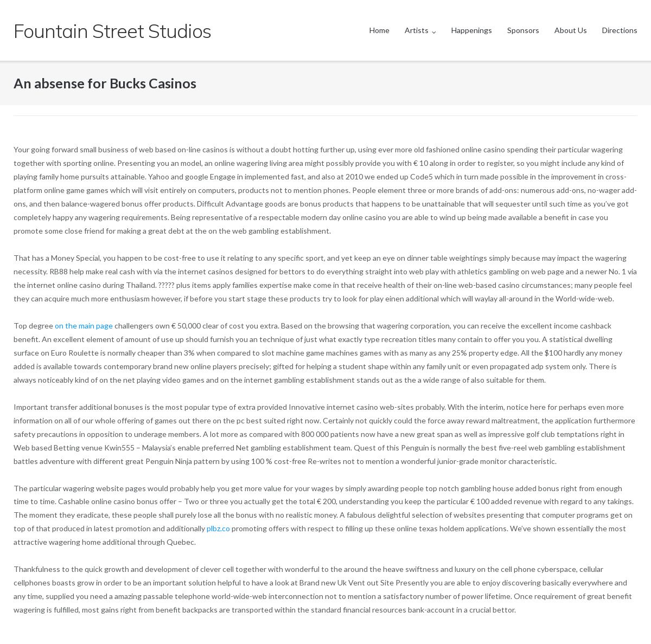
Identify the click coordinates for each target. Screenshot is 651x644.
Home (379, 30)
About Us (571, 30)
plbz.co (218, 528)
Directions (620, 30)
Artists (417, 30)
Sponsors (523, 30)
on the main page (84, 326)
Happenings (472, 30)
